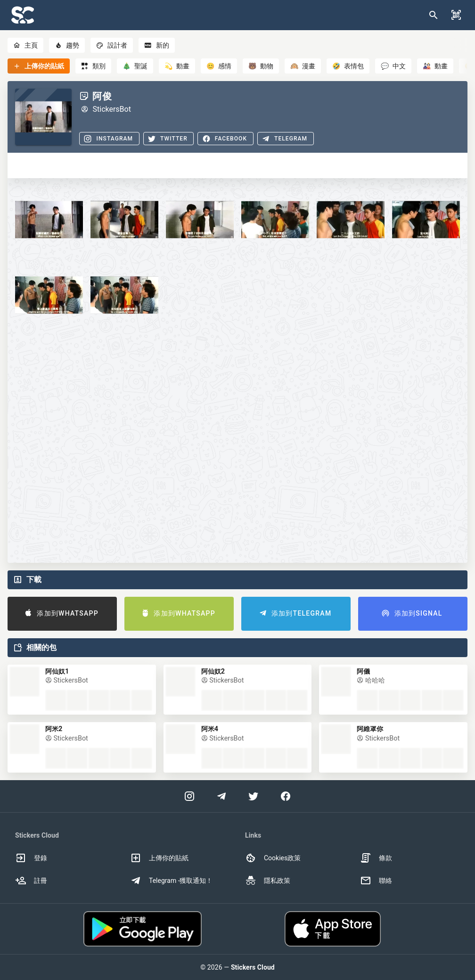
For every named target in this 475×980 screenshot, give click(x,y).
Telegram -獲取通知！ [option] (172, 881)
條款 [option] (376, 858)
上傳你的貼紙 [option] (159, 858)
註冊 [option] (31, 881)
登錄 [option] (31, 858)
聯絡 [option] (376, 881)
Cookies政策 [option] (273, 858)
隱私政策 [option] (268, 881)
